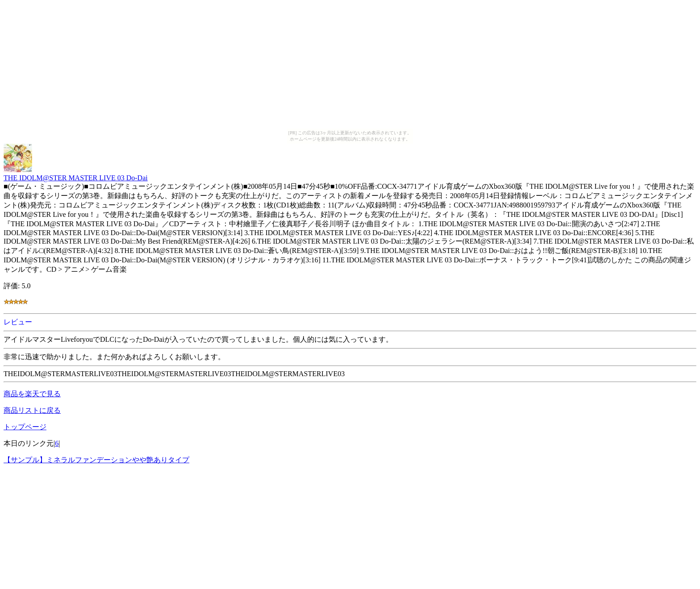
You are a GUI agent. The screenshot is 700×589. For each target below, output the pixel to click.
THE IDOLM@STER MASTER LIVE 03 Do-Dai (76, 174)
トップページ (25, 427)
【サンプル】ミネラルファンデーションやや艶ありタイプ (96, 460)
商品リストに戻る (32, 410)
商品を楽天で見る (32, 394)
